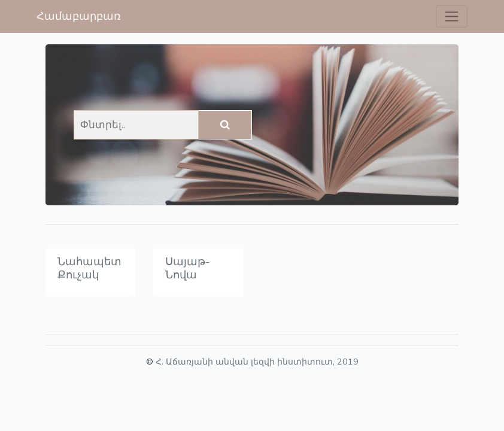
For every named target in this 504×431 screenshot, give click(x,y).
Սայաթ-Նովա (188, 268)
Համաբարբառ (79, 16)
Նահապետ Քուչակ (89, 268)
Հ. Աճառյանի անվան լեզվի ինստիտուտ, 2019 (257, 362)
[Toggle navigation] (452, 16)
